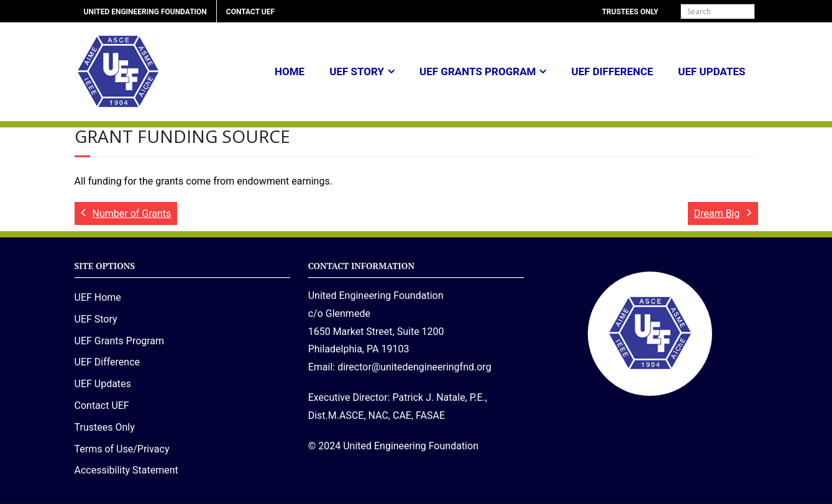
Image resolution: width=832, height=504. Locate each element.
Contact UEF (250, 12)
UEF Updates (711, 71)
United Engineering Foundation (145, 12)
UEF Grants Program (478, 71)
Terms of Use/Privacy (122, 449)
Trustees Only (630, 12)
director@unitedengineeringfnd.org (414, 367)
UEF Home (98, 297)
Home (290, 71)
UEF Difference (612, 71)
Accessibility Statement (126, 470)
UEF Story (357, 71)
